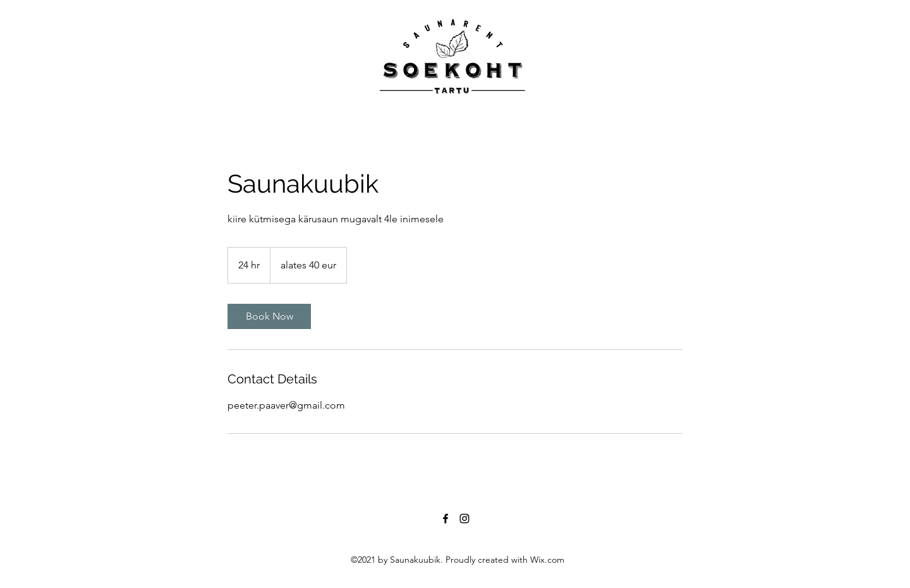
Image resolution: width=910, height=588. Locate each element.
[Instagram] (464, 519)
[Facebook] (446, 519)
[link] (269, 316)
